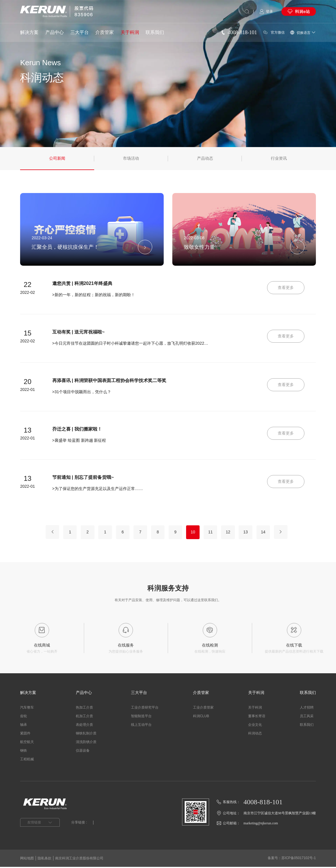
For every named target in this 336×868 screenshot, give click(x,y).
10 (194, 533)
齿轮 (24, 717)
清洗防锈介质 (86, 743)
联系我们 (155, 32)
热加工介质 (84, 709)
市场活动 (131, 159)
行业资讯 (279, 159)
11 (213, 533)
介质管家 (105, 32)
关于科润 (130, 32)
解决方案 (29, 32)
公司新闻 (57, 159)
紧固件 (25, 734)
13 (249, 533)
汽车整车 (27, 709)
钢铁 (24, 752)
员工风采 (307, 717)
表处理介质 (84, 726)
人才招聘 (307, 709)
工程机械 (27, 760)
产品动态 (205, 159)
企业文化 (255, 726)
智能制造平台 (141, 717)
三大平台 (80, 32)
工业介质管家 (203, 709)
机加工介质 (84, 717)
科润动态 (255, 734)
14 (268, 533)
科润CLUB (201, 717)
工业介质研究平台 (145, 709)
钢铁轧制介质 (86, 734)
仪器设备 (83, 752)
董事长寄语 (257, 717)
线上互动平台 (141, 726)
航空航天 (27, 743)
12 (231, 533)
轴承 (24, 726)
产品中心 (55, 32)
